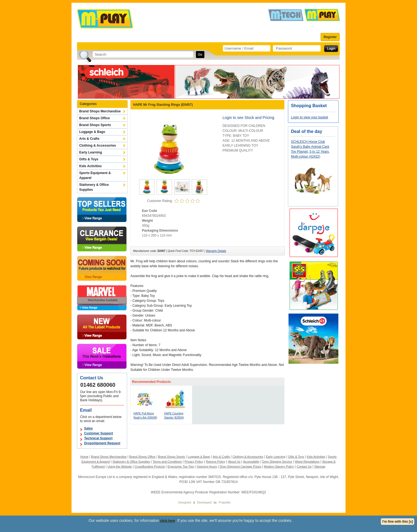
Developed (205, 502)
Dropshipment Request (102, 443)
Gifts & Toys (89, 159)
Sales (88, 428)
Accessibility (251, 462)
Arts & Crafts (89, 139)
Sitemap (320, 466)
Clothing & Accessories (98, 146)
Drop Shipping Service (277, 462)
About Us (234, 462)
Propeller (225, 502)
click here (168, 521)
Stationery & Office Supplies (94, 187)
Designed (185, 502)
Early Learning (91, 152)
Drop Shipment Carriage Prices (240, 466)
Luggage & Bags (92, 132)
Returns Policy (216, 462)
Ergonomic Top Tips (181, 466)
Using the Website (120, 466)
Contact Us (304, 466)
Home (84, 457)
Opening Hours (207, 466)
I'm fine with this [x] (398, 522)
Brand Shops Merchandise (100, 111)
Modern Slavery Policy (279, 466)
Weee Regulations (307, 462)
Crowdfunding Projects (150, 466)
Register (330, 37)
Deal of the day (307, 131)
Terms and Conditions (167, 462)
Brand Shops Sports (95, 125)
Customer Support (98, 433)
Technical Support (98, 438)
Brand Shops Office (95, 118)
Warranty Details (216, 251)
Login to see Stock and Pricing (248, 118)
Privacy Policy (194, 462)
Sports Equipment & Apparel (95, 175)
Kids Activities (90, 166)
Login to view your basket (309, 117)
